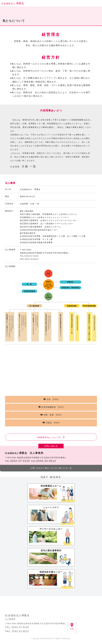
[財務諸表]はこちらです (49, 437)
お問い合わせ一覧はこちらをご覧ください (50, 468)
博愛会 (13, 3)
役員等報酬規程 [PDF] (53, 407)
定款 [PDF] (53, 399)
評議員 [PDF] (53, 423)
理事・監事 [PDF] (53, 415)
